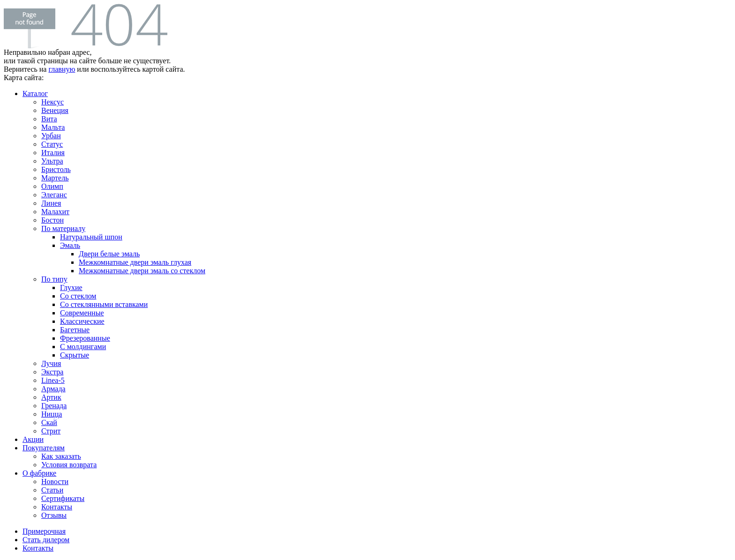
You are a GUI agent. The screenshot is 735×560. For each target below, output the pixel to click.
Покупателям (44, 448)
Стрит (51, 431)
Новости (55, 482)
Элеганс (54, 195)
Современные (82, 313)
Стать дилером (46, 540)
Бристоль (56, 169)
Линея (51, 203)
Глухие (71, 287)
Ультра (52, 161)
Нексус (52, 102)
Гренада (54, 406)
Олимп (52, 186)
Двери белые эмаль (109, 254)
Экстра (52, 372)
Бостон (52, 220)
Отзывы (54, 515)
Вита (49, 119)
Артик (51, 397)
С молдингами (83, 347)
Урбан (51, 136)
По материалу (63, 228)
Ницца (52, 414)
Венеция (55, 110)
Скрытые (75, 355)
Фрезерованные (85, 338)
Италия (53, 153)
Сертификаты (63, 498)
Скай (49, 422)
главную (62, 69)
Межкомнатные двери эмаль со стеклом (142, 271)
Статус (52, 144)
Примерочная (44, 531)
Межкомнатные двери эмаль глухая (135, 262)
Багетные (75, 330)
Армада (53, 389)
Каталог (35, 93)
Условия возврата (69, 465)
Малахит (55, 212)
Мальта (53, 127)
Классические (82, 321)
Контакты (57, 507)
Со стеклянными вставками (104, 304)
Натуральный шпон (91, 237)
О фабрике (39, 473)
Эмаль (70, 245)
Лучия (51, 363)
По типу (54, 279)
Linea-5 (53, 380)
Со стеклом (78, 296)
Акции (33, 439)
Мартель (55, 178)
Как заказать (61, 456)
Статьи (52, 490)
